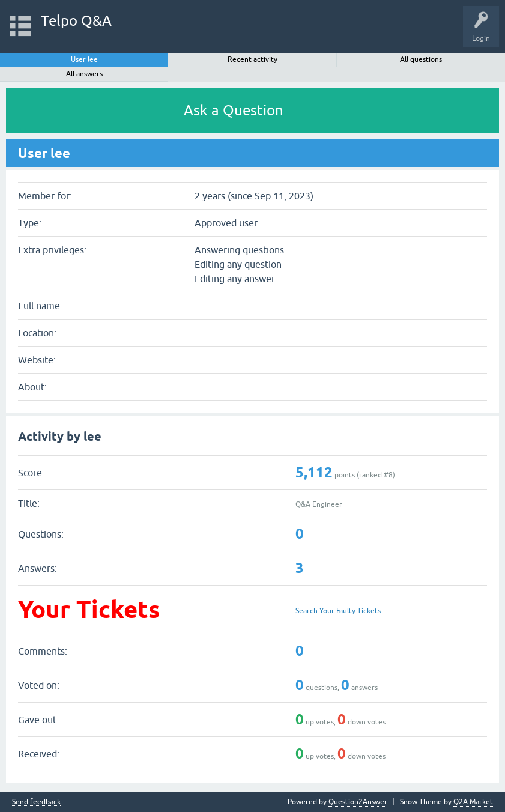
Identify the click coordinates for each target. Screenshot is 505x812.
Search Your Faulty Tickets (338, 611)
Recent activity (252, 59)
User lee (84, 59)
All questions (421, 59)
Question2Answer (358, 802)
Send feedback (36, 802)
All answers (84, 74)
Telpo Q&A (76, 21)
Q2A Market (473, 802)
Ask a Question (234, 110)
